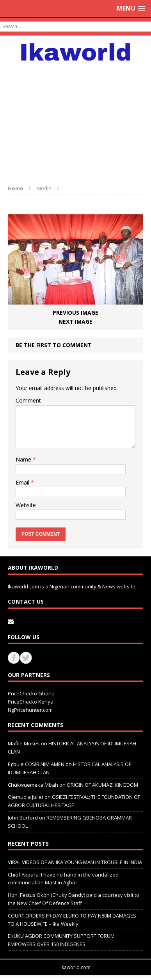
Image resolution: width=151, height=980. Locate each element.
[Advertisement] (75, 118)
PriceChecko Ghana (31, 693)
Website (26, 505)
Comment (28, 400)
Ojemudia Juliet (26, 797)
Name (24, 459)
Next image (75, 322)
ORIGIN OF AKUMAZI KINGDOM (102, 785)
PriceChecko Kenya (31, 702)
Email (23, 482)
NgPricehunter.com (30, 710)
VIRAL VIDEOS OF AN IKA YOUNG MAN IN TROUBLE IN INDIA (75, 862)
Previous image (75, 313)
